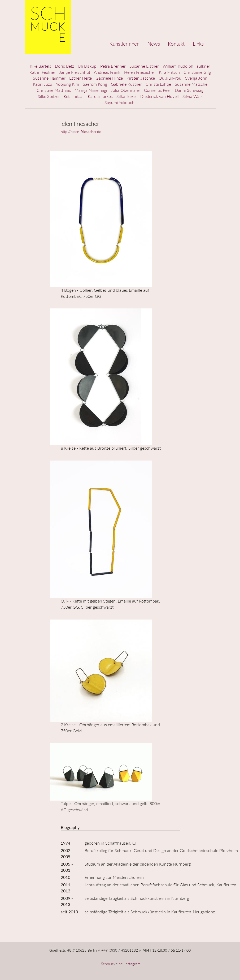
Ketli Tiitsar (74, 96)
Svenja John (196, 78)
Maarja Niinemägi (91, 90)
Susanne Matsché (191, 84)
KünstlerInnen (125, 44)
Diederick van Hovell (160, 96)
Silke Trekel (126, 96)
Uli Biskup (87, 66)
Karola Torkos (100, 96)
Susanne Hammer (49, 78)
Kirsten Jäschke (141, 78)
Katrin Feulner (42, 72)
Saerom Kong (95, 84)
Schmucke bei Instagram (120, 964)
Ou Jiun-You (170, 78)
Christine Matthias (54, 90)
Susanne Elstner (144, 66)
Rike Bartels (40, 66)
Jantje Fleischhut (75, 72)
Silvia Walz (192, 96)
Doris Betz (64, 66)
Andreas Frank (107, 72)
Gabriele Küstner (126, 84)
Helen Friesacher (140, 72)
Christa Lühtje (158, 84)
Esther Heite (80, 78)
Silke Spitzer (49, 96)
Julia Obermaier (126, 90)
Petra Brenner (113, 66)
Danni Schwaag (189, 90)
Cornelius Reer (158, 90)
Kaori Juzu (43, 84)
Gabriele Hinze (109, 78)
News (154, 44)
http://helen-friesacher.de (81, 132)
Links (198, 44)
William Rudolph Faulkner (186, 66)
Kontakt (176, 44)
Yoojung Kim (67, 84)
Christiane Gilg (197, 72)
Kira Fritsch (169, 72)
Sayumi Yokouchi (120, 102)
